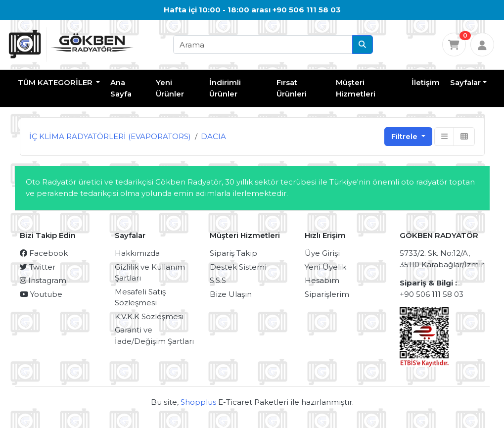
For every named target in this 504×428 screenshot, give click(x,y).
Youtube (41, 294)
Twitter (38, 267)
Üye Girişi (322, 253)
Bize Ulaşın (231, 294)
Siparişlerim (327, 294)
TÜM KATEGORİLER (56, 82)
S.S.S (218, 280)
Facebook (44, 253)
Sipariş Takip (233, 253)
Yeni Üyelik (325, 267)
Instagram (43, 280)
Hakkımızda (137, 253)
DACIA (213, 136)
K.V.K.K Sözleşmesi (149, 316)
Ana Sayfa (121, 88)
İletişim (426, 82)
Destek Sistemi (238, 267)
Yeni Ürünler (170, 88)
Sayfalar (465, 82)
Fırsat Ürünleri (292, 88)
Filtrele (405, 136)
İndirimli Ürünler (225, 88)
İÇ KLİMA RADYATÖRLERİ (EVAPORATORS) (110, 136)
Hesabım (322, 280)
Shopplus (198, 402)
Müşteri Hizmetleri (356, 88)
